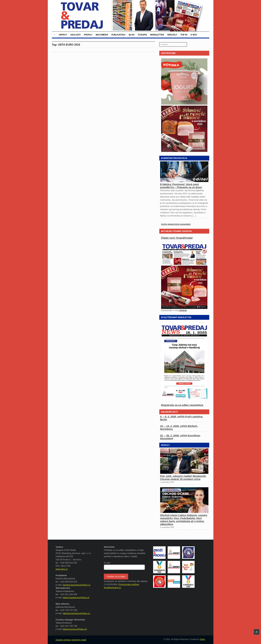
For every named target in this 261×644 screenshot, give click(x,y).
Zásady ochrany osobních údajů (71, 640)
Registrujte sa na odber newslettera (182, 405)
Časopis (142, 35)
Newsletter (157, 35)
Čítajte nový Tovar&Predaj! (177, 238)
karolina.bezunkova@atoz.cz (77, 585)
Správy (63, 35)
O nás (194, 35)
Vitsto (202, 639)
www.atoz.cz (62, 569)
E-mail (108, 563)
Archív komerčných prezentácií (176, 224)
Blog (132, 35)
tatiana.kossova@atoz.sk (75, 629)
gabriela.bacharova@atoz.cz (76, 613)
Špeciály (172, 35)
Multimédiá (102, 35)
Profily (88, 35)
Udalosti (75, 35)
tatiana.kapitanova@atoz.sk (76, 598)
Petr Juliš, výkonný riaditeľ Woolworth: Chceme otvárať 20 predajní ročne (183, 478)
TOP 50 (184, 35)
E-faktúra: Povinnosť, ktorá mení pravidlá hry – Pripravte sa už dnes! (181, 186)
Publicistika (119, 35)
